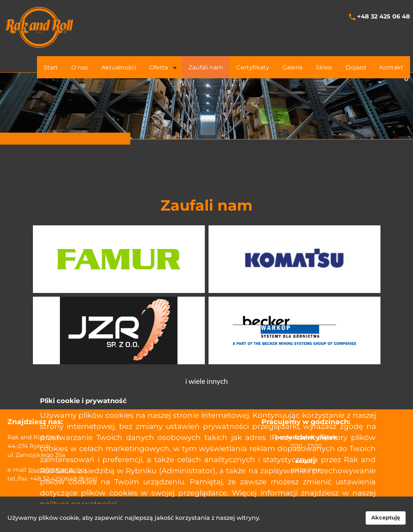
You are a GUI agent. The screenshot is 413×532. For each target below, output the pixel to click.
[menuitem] (51, 67)
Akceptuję (386, 518)
